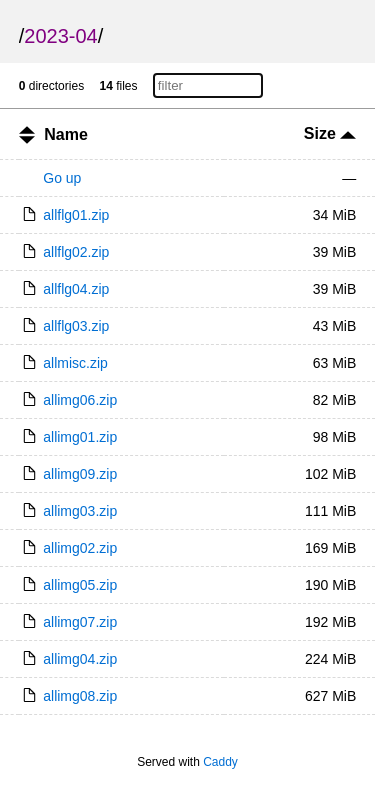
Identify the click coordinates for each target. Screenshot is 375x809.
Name (66, 134)
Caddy (220, 762)
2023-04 (60, 36)
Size (330, 133)
